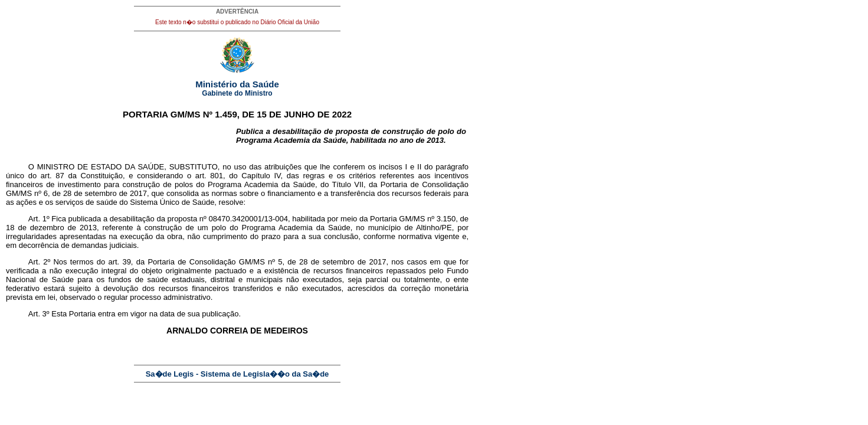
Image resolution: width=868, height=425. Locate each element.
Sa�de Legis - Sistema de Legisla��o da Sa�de (238, 374)
